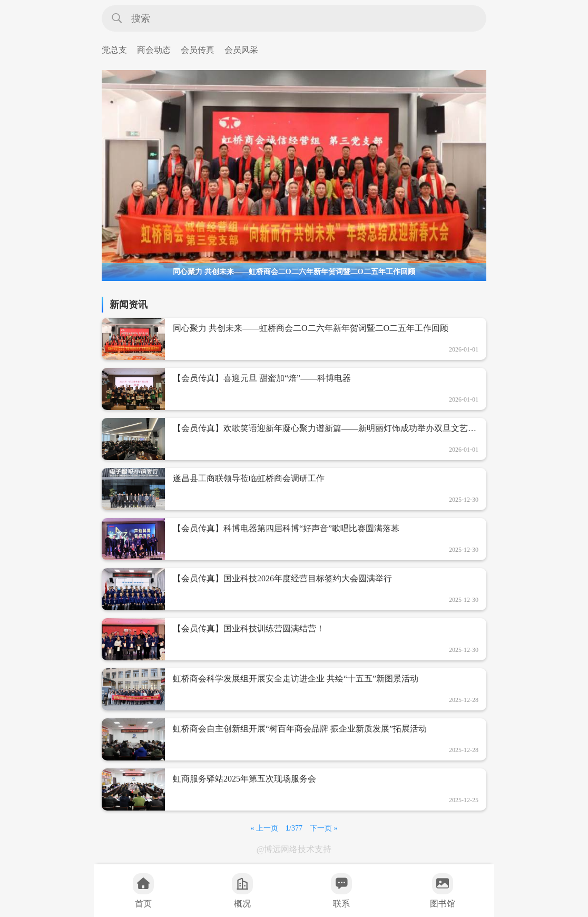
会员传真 (198, 50)
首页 (143, 891)
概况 (242, 891)
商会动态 (154, 50)
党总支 (114, 50)
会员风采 (241, 50)
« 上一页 (265, 828)
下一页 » (324, 828)
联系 (341, 891)
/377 (294, 828)
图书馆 (443, 891)
